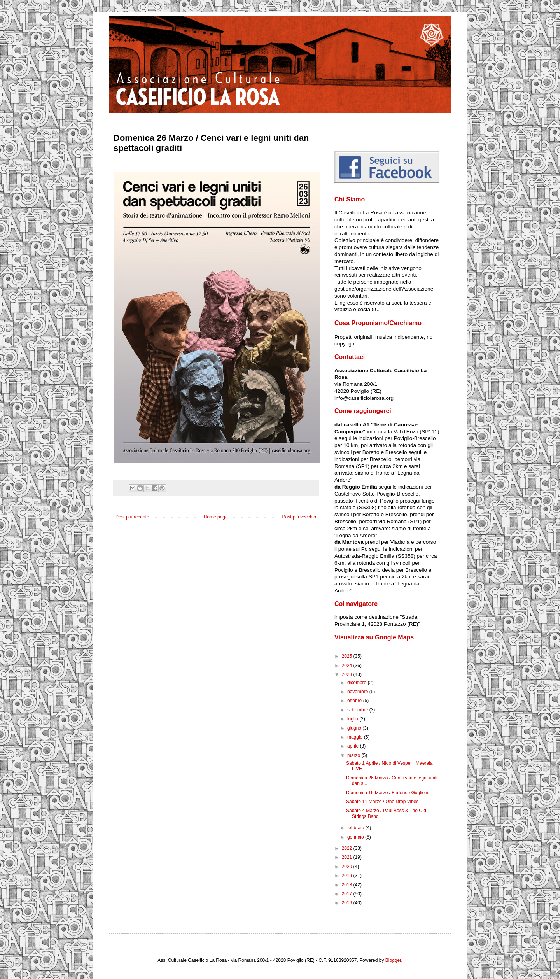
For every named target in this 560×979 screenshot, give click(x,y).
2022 (348, 848)
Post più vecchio (299, 517)
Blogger (393, 960)
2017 (348, 894)
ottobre (355, 701)
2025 (348, 656)
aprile (354, 746)
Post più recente (132, 517)
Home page (216, 517)
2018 (348, 885)
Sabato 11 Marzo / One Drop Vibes (382, 802)
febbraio (356, 828)
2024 (348, 666)
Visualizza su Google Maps (374, 637)
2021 (348, 857)
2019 (348, 876)
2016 (348, 903)
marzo (354, 755)
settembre (358, 710)
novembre (358, 692)
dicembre (358, 683)
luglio (353, 719)
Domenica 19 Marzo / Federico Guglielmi (388, 793)
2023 (348, 674)
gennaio (356, 837)
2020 (348, 867)
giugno (355, 728)
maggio (356, 737)
